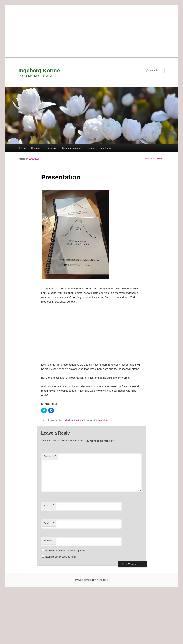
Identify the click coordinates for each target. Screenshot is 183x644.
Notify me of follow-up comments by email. (65, 550)
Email (49, 523)
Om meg (36, 148)
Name (49, 506)
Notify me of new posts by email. (61, 557)
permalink (103, 420)
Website (48, 541)
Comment (50, 456)
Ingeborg (78, 420)
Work (68, 420)
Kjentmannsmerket (72, 148)
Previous (149, 159)
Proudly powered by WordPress (91, 580)
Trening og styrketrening (100, 148)
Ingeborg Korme (39, 70)
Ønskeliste (51, 148)
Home (22, 148)
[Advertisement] (91, 30)
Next (161, 159)
